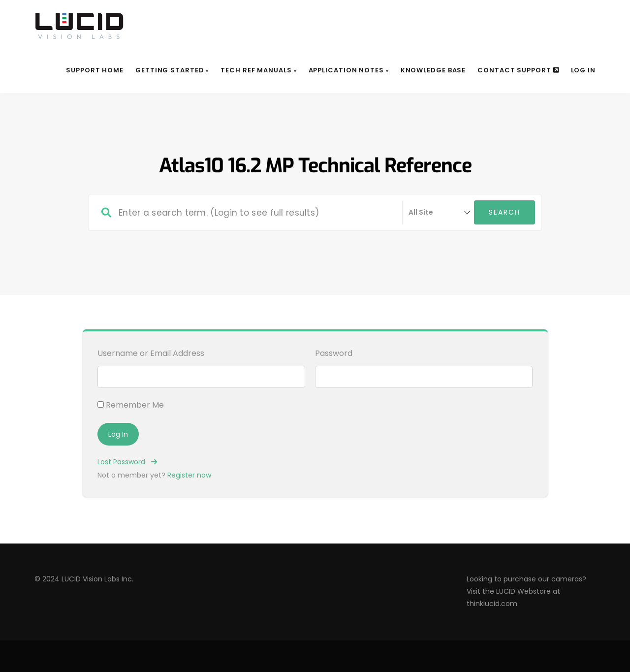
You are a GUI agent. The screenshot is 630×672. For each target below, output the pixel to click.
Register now (189, 475)
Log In (583, 70)
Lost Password (127, 462)
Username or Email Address (151, 353)
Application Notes (349, 70)
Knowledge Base (433, 70)
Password (334, 353)
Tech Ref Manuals (258, 70)
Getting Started (172, 70)
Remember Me (131, 405)
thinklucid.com (492, 604)
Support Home (95, 70)
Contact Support (518, 70)
